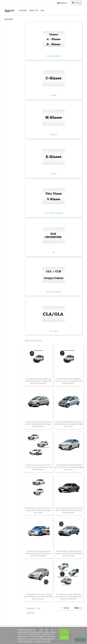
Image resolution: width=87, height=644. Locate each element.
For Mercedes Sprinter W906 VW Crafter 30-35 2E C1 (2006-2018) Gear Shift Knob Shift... (69, 381)
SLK (54, 238)
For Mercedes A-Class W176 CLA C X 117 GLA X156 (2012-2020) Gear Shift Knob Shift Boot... (38, 467)
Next (78, 608)
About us (34, 10)
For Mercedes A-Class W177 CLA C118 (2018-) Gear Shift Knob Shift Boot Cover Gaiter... (38, 510)
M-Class (54, 120)
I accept (64, 635)
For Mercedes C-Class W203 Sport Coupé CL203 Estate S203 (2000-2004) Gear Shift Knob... (69, 553)
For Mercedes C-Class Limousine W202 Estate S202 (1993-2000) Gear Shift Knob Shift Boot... (38, 553)
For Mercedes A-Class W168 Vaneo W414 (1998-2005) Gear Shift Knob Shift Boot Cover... (38, 424)
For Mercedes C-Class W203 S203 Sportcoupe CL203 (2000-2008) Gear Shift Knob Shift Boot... (69, 597)
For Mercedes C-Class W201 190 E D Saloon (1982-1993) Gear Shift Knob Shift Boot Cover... (69, 510)
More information (26, 641)
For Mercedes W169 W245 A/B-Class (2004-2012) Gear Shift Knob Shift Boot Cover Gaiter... (69, 424)
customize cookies (43, 641)
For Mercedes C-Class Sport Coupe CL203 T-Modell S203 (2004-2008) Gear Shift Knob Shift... (38, 597)
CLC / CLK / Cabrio (54, 277)
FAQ (42, 10)
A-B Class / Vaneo (54, 41)
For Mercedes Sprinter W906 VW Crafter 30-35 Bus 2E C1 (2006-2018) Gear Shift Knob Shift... (38, 381)
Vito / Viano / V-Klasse (54, 198)
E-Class (54, 159)
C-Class (54, 80)
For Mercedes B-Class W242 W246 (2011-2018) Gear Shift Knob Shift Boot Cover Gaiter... (69, 467)
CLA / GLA (54, 316)
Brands (23, 10)
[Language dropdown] (63, 3)
